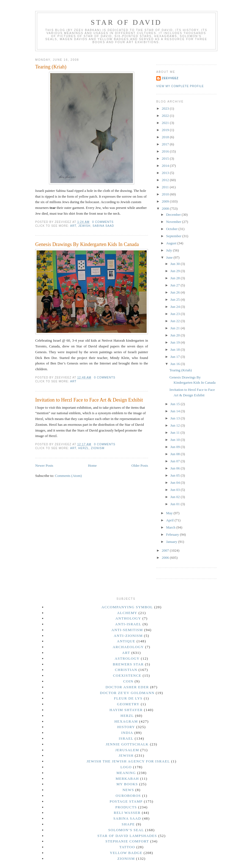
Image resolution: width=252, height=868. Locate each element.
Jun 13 (176, 418)
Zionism (98, 448)
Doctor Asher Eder (127, 687)
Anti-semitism (127, 630)
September (174, 236)
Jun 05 (176, 475)
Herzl (84, 448)
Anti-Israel (128, 624)
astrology (127, 658)
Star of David (126, 22)
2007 (166, 550)
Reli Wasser (127, 813)
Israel (126, 738)
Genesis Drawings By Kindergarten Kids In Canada (87, 244)
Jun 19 (176, 342)
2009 (166, 201)
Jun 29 (176, 271)
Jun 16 (176, 364)
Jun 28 (176, 278)
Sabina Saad (103, 226)
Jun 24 (176, 307)
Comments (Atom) (69, 476)
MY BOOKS (127, 784)
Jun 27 (176, 285)
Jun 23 (176, 314)
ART (73, 226)
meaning (126, 773)
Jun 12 (176, 425)
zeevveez (170, 78)
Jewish (84, 226)
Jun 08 (176, 454)
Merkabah (127, 779)
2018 (166, 137)
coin (128, 681)
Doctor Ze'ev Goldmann (127, 693)
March (171, 527)
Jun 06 (176, 468)
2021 (166, 123)
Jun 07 (176, 461)
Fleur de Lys (128, 698)
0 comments (103, 222)
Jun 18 (176, 349)
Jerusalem (127, 750)
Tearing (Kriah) (51, 67)
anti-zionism (128, 636)
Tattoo (127, 847)
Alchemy (127, 613)
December (174, 215)
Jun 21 (176, 328)
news (128, 790)
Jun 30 (176, 264)
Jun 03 (176, 490)
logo (126, 767)
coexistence (127, 675)
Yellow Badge (126, 853)
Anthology (128, 618)
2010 (166, 194)
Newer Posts (44, 465)
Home (92, 465)
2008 (166, 208)
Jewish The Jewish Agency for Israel (128, 761)
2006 (166, 558)
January (172, 542)
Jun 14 (176, 411)
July (170, 250)
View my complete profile (180, 86)
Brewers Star (128, 664)
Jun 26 (176, 292)
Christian (126, 670)
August (172, 243)
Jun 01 (176, 504)
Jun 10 (176, 440)
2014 (166, 166)
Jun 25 (176, 299)
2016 (166, 151)
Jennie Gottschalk (127, 744)
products (126, 807)
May (170, 513)
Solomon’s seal (126, 830)
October (172, 229)
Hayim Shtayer (126, 710)
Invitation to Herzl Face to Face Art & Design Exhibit (89, 400)
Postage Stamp (126, 801)
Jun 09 (176, 447)
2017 (166, 144)
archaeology (128, 647)
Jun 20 (176, 335)
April (170, 520)
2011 (166, 187)
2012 (166, 180)
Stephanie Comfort (127, 841)
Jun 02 (176, 497)
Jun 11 (175, 432)
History (126, 727)
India (127, 733)
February (173, 534)
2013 (166, 173)
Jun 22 (176, 321)
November (174, 222)
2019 (166, 130)
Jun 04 (176, 483)
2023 (166, 108)
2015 (166, 158)
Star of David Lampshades (127, 836)
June (170, 257)
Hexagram (126, 721)
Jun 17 (176, 357)
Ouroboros (128, 796)
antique (126, 641)
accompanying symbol (127, 607)
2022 (166, 116)
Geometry (128, 704)
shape (128, 824)
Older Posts (140, 465)
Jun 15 (176, 404)
